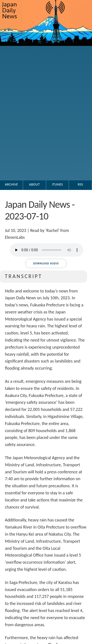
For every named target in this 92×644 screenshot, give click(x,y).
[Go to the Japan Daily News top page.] (46, 51)
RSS (80, 184)
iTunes (57, 184)
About (34, 184)
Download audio (46, 264)
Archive (12, 184)
